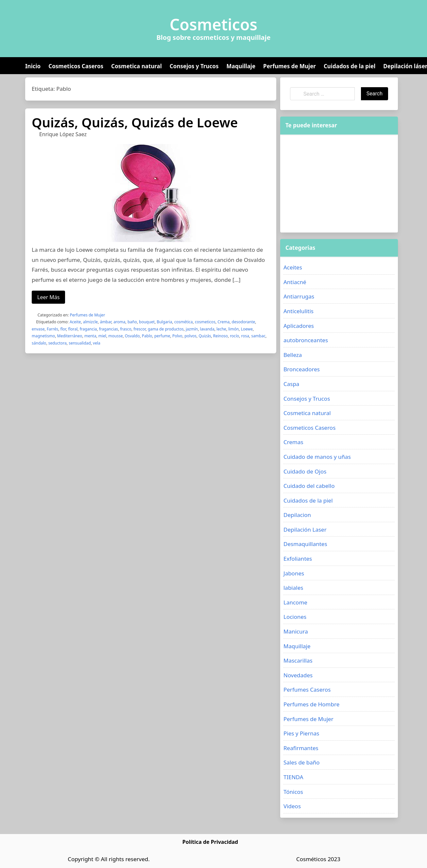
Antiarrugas (299, 296)
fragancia (88, 329)
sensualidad (80, 343)
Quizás (205, 336)
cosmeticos (205, 322)
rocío (234, 336)
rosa (245, 336)
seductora (58, 343)
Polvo (177, 336)
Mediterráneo (70, 336)
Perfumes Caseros (307, 690)
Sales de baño (302, 762)
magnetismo (43, 336)
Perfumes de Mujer (290, 66)
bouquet (147, 322)
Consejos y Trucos (194, 66)
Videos (292, 806)
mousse (115, 336)
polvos (190, 336)
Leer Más (48, 297)
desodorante (244, 322)
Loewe (247, 329)
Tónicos (293, 792)
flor (63, 329)
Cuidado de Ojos (305, 471)
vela (97, 343)
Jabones (294, 573)
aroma (120, 322)
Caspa (291, 384)
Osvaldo (132, 336)
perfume (162, 336)
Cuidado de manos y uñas (317, 457)
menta (90, 336)
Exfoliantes (298, 559)
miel (102, 336)
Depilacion (297, 515)
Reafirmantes (301, 748)
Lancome (295, 602)
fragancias (109, 329)
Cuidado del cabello (309, 486)
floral (73, 329)
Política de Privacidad (210, 842)
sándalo (39, 343)
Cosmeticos (214, 24)
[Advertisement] (339, 184)
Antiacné (295, 282)
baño (132, 322)
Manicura (296, 631)
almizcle (90, 322)
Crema (223, 322)
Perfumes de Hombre (311, 704)
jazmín (192, 329)
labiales (293, 588)
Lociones (295, 617)
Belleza (293, 355)
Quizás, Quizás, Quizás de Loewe (135, 122)
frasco (126, 329)
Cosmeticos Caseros (76, 66)
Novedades (298, 675)
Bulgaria (164, 322)
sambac (258, 336)
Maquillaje (241, 66)
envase (38, 329)
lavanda (207, 329)
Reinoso (221, 336)
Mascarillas (298, 660)
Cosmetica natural (137, 66)
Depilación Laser (305, 530)
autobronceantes (306, 340)
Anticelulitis (299, 311)
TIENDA (293, 777)
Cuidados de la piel (350, 66)
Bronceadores (302, 369)
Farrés (52, 329)
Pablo (147, 336)
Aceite (75, 322)
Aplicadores (299, 326)
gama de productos (166, 329)
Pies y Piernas (301, 733)
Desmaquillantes (305, 544)
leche (221, 329)
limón (233, 329)
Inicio (33, 66)
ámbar (105, 322)
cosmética (184, 322)
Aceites (293, 267)
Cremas (293, 442)
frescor (139, 329)
